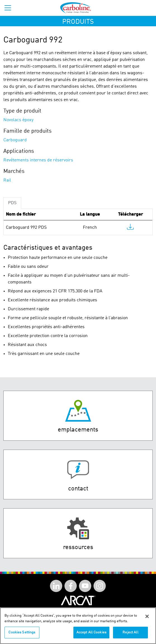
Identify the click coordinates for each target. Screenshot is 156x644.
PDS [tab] (12, 203)
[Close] (147, 616)
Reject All (130, 632)
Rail (7, 180)
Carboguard (15, 140)
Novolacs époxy (18, 120)
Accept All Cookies (91, 632)
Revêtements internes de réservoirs (38, 160)
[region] (78, 626)
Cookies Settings (22, 632)
